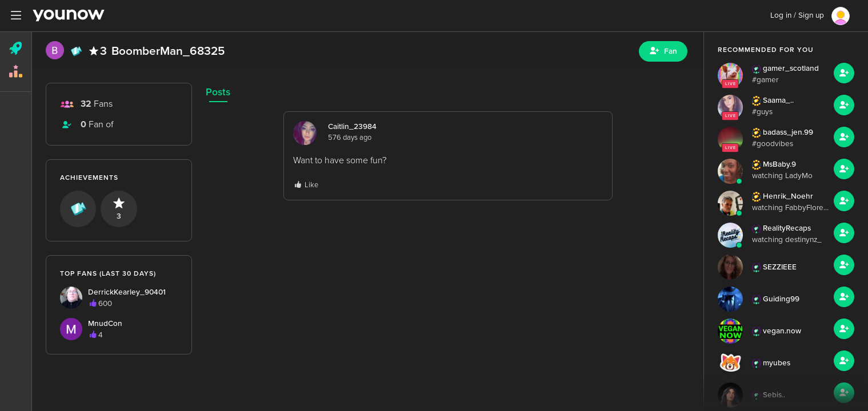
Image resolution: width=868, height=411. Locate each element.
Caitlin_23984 (352, 127)
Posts (218, 92)
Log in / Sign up (797, 15)
